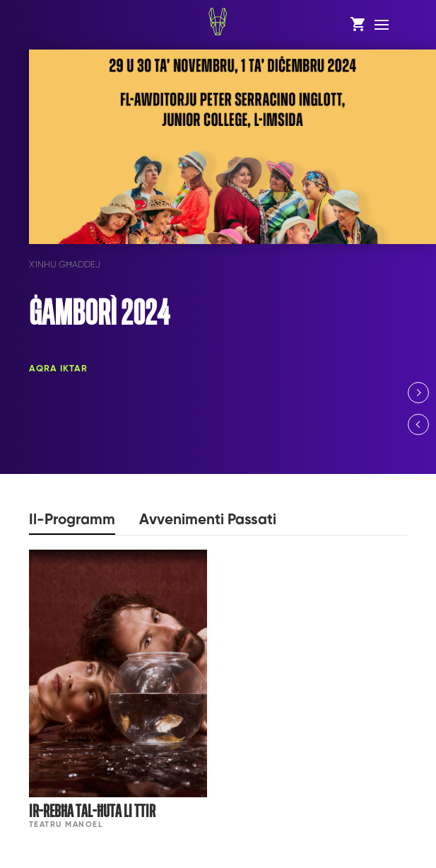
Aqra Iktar (58, 369)
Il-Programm (72, 520)
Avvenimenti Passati (208, 520)
